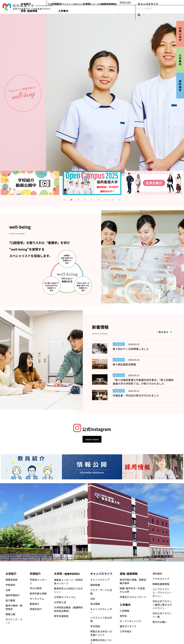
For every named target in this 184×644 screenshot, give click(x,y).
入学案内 (176, 10)
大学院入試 (60, 602)
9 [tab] (120, 200)
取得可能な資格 (38, 593)
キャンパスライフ (140, 10)
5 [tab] (92, 200)
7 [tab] (106, 200)
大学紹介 (80, 10)
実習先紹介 (36, 609)
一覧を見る (162, 332)
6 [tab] (99, 200)
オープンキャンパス (131, 621)
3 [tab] (78, 200)
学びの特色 (36, 588)
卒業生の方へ (120, 3)
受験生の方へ (80, 3)
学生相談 (95, 626)
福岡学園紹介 (13, 595)
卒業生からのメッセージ (133, 597)
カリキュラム (37, 599)
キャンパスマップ (100, 580)
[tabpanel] (92, 183)
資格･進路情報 (160, 10)
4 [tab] (85, 200)
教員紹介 (35, 604)
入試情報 (125, 611)
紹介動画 (10, 600)
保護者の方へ (107, 3)
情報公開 (10, 614)
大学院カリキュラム (65, 597)
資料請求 (157, 574)
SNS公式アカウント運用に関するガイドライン (162, 605)
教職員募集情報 (161, 584)
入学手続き (126, 631)
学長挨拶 (10, 585)
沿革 (8, 590)
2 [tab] (71, 200)
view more (92, 439)
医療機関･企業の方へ (137, 3)
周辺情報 (95, 604)
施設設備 (95, 585)
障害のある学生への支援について (101, 633)
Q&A (93, 599)
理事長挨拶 (12, 580)
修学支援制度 (61, 616)
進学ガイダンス (128, 626)
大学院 (114, 10)
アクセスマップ (161, 579)
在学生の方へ (93, 3)
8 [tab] (113, 200)
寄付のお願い (160, 622)
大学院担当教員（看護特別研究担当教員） (68, 609)
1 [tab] (64, 200)
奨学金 (123, 616)
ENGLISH (155, 3)
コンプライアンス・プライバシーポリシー (162, 593)
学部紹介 (93, 10)
